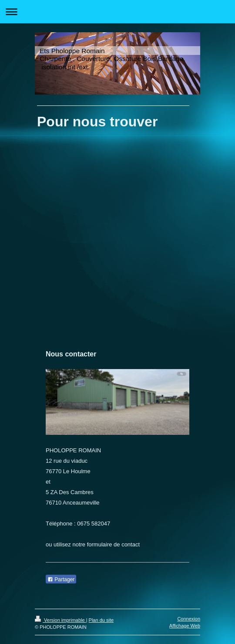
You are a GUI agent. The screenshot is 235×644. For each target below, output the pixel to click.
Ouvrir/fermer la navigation (117, 12)
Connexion (189, 619)
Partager (61, 580)
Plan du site (101, 620)
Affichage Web (185, 626)
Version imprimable (60, 620)
